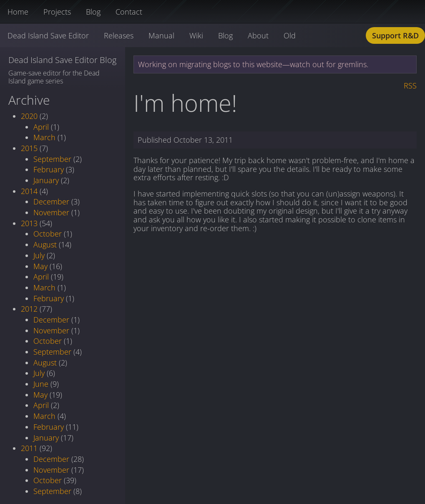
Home (18, 12)
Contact (129, 12)
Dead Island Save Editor (48, 35)
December (51, 202)
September (52, 159)
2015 (29, 148)
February (49, 169)
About (258, 35)
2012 (29, 309)
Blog (93, 12)
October (48, 234)
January (46, 180)
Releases (119, 35)
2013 (29, 223)
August (45, 244)
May (40, 266)
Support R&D (395, 35)
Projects (57, 12)
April (41, 127)
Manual (161, 35)
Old (290, 35)
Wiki (196, 35)
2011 (29, 448)
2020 (29, 116)
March (44, 137)
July (39, 255)
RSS (410, 86)
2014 (29, 191)
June (41, 384)
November (51, 212)
